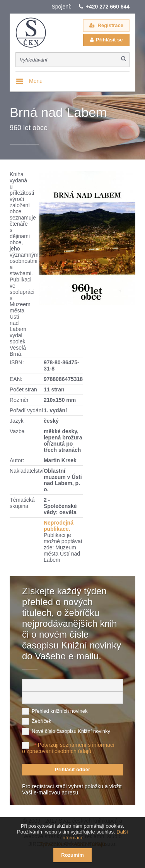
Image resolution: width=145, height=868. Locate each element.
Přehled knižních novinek (60, 711)
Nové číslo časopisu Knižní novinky (71, 731)
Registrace (111, 25)
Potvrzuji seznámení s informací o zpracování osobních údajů (68, 748)
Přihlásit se (109, 40)
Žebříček (42, 721)
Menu (36, 81)
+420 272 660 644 (108, 7)
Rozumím (72, 855)
